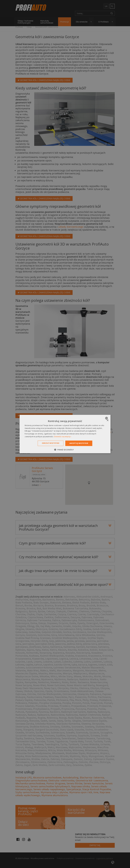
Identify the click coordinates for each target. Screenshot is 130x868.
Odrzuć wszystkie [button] (51, 443)
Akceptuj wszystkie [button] (79, 443)
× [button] (108, 420)
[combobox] (107, 418)
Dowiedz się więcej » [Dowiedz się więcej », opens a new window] (63, 436)
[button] (65, 450)
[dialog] (65, 434)
